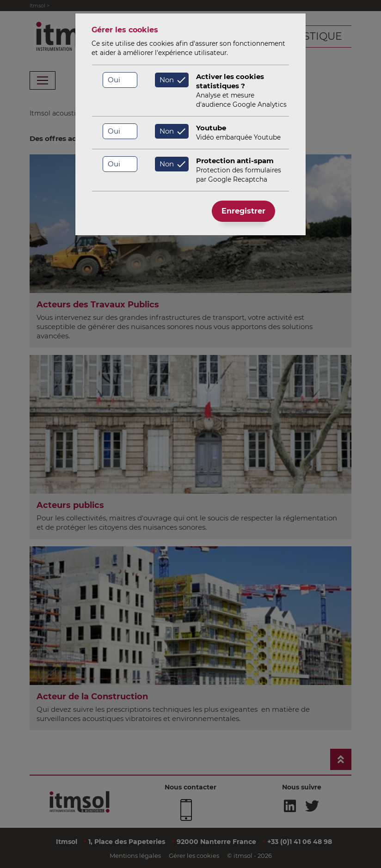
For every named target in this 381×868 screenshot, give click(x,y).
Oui (114, 80)
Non (167, 80)
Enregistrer (243, 211)
